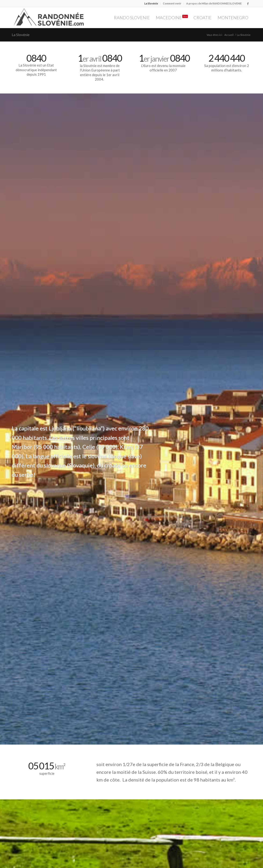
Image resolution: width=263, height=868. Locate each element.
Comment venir (172, 3)
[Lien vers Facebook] (248, 4)
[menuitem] (151, 4)
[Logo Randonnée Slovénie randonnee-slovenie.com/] (49, 18)
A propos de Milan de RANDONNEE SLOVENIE (214, 3)
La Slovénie (151, 3)
